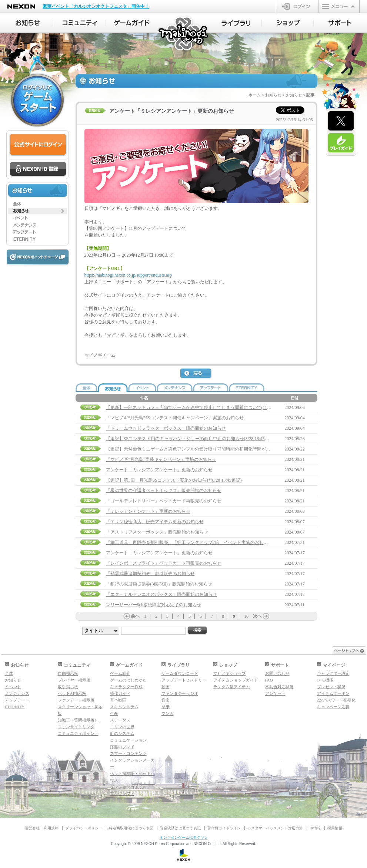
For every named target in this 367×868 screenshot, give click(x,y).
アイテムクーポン (333, 693)
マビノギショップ (230, 673)
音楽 (166, 700)
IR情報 (315, 828)
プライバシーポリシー (84, 828)
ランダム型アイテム (232, 687)
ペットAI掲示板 (72, 693)
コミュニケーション (128, 740)
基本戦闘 (118, 700)
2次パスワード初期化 (336, 700)
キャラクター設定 (333, 673)
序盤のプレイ (122, 747)
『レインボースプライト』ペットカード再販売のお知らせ (164, 563)
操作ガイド (120, 693)
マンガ (168, 713)
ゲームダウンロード (180, 673)
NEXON (21, 6)
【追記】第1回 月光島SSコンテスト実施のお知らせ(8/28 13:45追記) (174, 480)
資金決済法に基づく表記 (180, 828)
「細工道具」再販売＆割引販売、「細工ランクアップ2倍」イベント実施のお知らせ (189, 542)
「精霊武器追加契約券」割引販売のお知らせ (150, 574)
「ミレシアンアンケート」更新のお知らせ (148, 511)
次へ (257, 616)
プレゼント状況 (331, 687)
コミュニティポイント (78, 733)
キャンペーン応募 (333, 707)
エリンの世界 (122, 727)
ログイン (297, 6)
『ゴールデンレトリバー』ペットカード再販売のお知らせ (164, 501)
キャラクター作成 (126, 687)
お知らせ (273, 95)
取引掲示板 (68, 687)
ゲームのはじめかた (128, 680)
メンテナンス (17, 693)
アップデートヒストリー (184, 680)
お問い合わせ (277, 673)
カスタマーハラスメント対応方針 (275, 828)
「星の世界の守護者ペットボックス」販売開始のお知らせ (164, 491)
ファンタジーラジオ (180, 693)
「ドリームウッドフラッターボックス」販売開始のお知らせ (166, 428)
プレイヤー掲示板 (74, 680)
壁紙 (166, 707)
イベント (13, 687)
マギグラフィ (122, 793)
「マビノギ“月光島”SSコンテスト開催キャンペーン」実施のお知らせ (175, 418)
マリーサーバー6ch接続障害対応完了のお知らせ (154, 605)
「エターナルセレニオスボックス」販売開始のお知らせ (161, 594)
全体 (9, 673)
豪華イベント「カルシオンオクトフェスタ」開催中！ (96, 6)
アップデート (17, 700)
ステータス (120, 720)
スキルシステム (124, 707)
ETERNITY (15, 707)
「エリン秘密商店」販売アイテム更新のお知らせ (155, 522)
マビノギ (184, 34)
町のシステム (122, 733)
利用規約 (51, 828)
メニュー (339, 6)
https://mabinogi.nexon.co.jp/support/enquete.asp (128, 275)
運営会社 (32, 828)
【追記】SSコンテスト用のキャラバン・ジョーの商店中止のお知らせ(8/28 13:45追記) (191, 439)
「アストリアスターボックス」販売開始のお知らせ (157, 532)
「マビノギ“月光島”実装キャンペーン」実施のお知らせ (161, 459)
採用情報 (335, 828)
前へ (135, 616)
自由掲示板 (68, 673)
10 (246, 616)
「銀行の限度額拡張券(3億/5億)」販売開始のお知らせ (159, 584)
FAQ (269, 680)
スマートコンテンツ (128, 753)
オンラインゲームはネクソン (184, 837)
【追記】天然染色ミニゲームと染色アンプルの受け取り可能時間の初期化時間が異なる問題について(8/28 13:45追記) (221, 449)
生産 (114, 713)
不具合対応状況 (279, 687)
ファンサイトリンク (76, 727)
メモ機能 (325, 680)
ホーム (255, 95)
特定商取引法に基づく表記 (131, 828)
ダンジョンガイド (126, 787)
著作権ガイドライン (224, 828)
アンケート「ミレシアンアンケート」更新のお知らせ (159, 470)
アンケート (275, 693)
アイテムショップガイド (236, 680)
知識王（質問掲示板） (78, 720)
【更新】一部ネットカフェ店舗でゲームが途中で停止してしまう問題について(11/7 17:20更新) (199, 407)
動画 (166, 687)
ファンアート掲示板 (76, 700)
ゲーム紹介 (120, 673)
